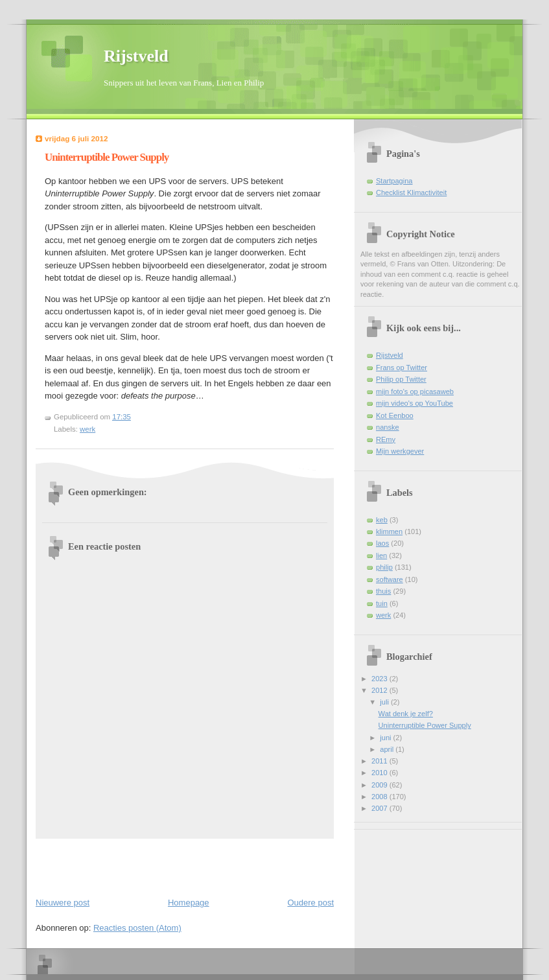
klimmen (389, 531)
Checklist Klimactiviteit (411, 192)
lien (381, 555)
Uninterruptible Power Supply (107, 157)
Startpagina (394, 181)
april (388, 749)
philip (384, 567)
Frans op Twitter (402, 367)
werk (88, 429)
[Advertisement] (111, 865)
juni (386, 738)
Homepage (189, 903)
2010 (380, 773)
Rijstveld (136, 56)
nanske (388, 427)
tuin (382, 603)
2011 (380, 761)
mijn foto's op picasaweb (415, 391)
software (390, 579)
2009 (380, 785)
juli (385, 702)
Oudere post (310, 903)
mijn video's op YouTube (415, 403)
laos (382, 543)
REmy (386, 439)
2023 (380, 679)
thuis (383, 591)
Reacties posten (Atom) (137, 928)
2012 (380, 690)
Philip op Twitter (401, 379)
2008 (380, 797)
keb (382, 520)
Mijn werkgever (400, 451)
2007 (380, 808)
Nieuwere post (63, 903)
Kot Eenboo (395, 415)
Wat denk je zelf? (406, 714)
